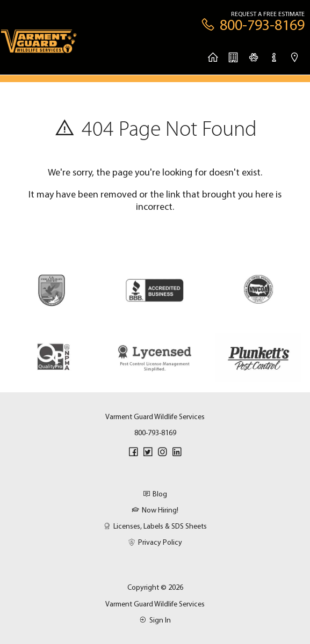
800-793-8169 (155, 433)
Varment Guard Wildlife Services (155, 604)
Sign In (155, 620)
